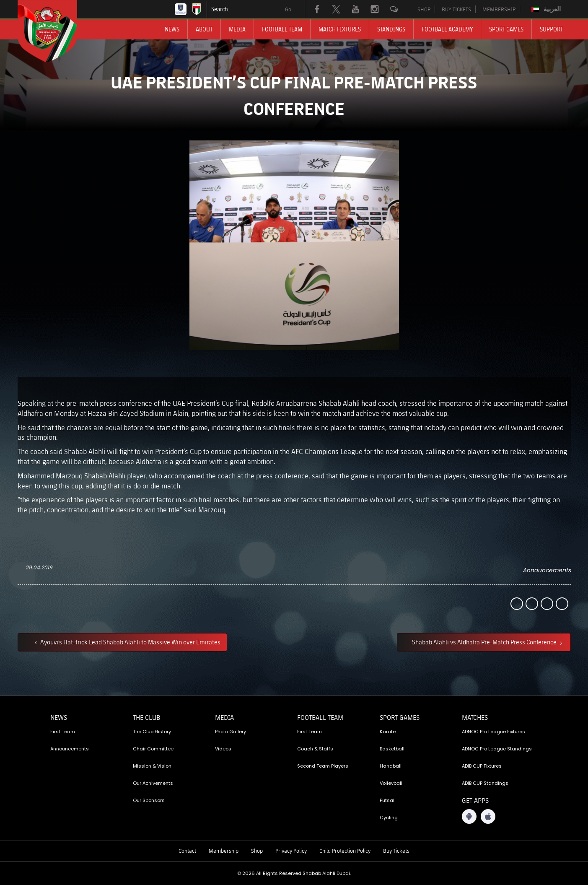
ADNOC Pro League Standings (497, 749)
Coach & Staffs (315, 749)
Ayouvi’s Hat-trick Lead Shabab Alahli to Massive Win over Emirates (130, 642)
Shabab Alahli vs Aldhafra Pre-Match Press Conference (485, 642)
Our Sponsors (149, 800)
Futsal (387, 800)
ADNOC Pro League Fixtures (493, 732)
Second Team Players (323, 766)
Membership (224, 851)
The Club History (152, 732)
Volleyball (391, 783)
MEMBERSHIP (499, 9)
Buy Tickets (396, 851)
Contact (187, 851)
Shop (257, 851)
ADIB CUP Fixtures (482, 766)
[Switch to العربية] (547, 9)
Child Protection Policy (345, 851)
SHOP (424, 9)
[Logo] (55, 31)
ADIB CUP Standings (485, 783)
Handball (391, 766)
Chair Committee (153, 749)
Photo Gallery (231, 732)
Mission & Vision (152, 766)
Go (288, 9)
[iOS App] (488, 816)
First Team (63, 732)
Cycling (389, 818)
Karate (388, 732)
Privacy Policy (291, 851)
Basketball (392, 749)
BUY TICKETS (456, 9)
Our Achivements (153, 783)
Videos (223, 749)
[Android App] (469, 816)
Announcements (547, 570)
